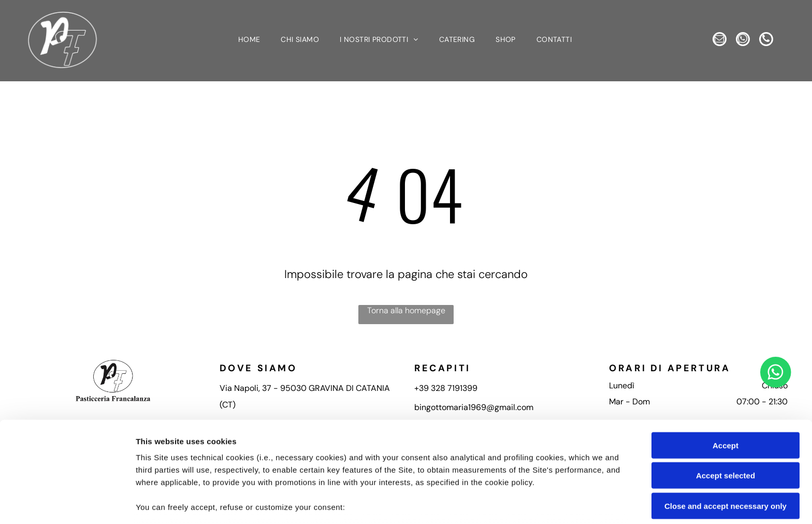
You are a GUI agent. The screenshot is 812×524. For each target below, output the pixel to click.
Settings (527, 504)
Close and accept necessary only (726, 433)
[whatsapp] (743, 41)
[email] (714, 41)
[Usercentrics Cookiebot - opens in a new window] (67, 504)
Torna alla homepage (406, 311)
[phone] (771, 41)
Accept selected (726, 403)
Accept (726, 373)
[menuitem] (249, 41)
